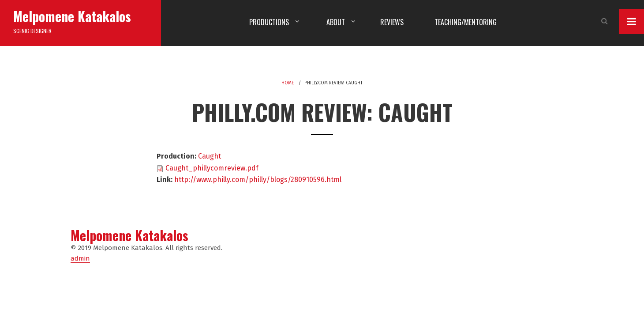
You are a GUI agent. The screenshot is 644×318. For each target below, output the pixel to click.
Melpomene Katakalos (72, 16)
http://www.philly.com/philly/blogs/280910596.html (258, 180)
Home (288, 83)
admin (80, 258)
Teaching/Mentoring (466, 22)
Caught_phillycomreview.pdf (212, 168)
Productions (269, 22)
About (336, 22)
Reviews (392, 22)
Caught (210, 156)
